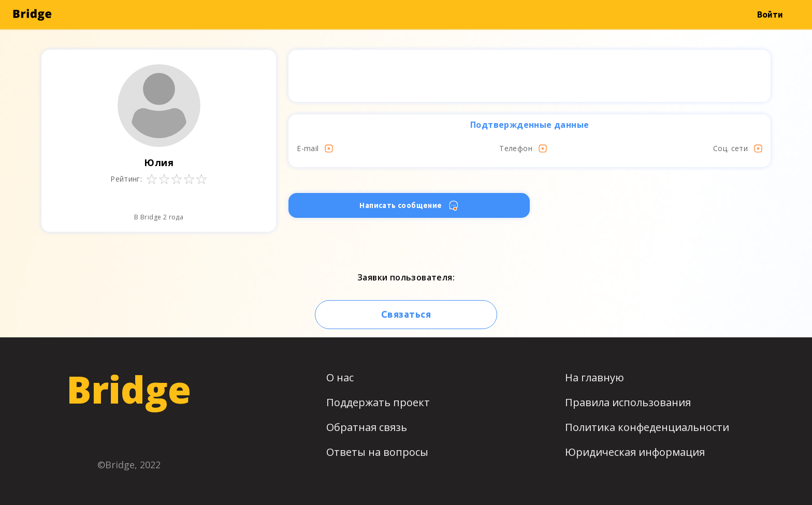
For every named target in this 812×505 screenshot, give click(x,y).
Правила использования (628, 402)
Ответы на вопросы (377, 452)
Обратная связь (367, 427)
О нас (340, 377)
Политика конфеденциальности (647, 427)
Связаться (406, 314)
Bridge (129, 389)
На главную (594, 377)
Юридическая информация (635, 452)
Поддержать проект (378, 402)
